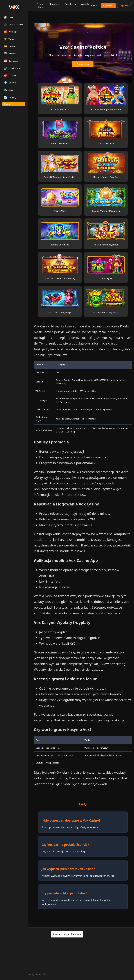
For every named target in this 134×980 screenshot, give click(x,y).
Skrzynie (10, 75)
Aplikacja (95, 6)
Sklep (9, 90)
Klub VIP (10, 83)
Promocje (55, 4)
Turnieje (10, 39)
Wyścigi (10, 53)
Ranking (10, 97)
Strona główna (40, 6)
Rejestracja (70, 4)
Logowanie (125, 6)
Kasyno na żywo (14, 24)
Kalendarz (11, 61)
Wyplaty (85, 4)
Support (8, 104)
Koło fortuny (12, 68)
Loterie (9, 46)
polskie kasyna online (70, 332)
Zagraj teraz (83, 64)
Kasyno (10, 17)
